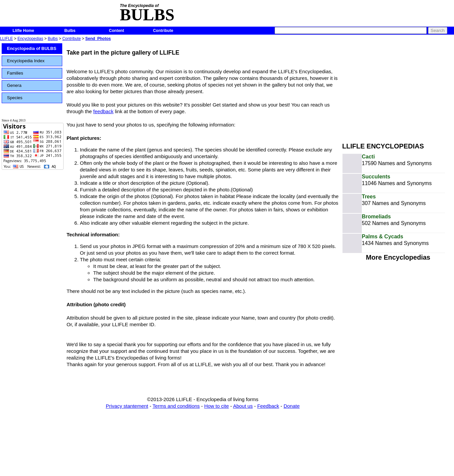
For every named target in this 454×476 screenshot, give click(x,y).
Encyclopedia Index (26, 61)
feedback (103, 111)
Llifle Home (23, 31)
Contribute (163, 31)
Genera (14, 85)
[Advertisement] (398, 89)
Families (15, 73)
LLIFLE (6, 39)
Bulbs (70, 31)
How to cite (216, 406)
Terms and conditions (176, 406)
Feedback (268, 406)
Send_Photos (98, 39)
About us (243, 406)
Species (15, 98)
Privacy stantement (127, 406)
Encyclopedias (30, 39)
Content (116, 31)
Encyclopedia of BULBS (32, 48)
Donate (292, 406)
